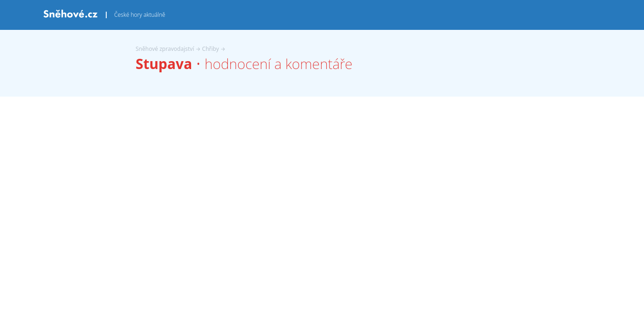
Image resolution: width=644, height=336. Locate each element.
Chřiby (211, 49)
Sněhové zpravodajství (165, 49)
